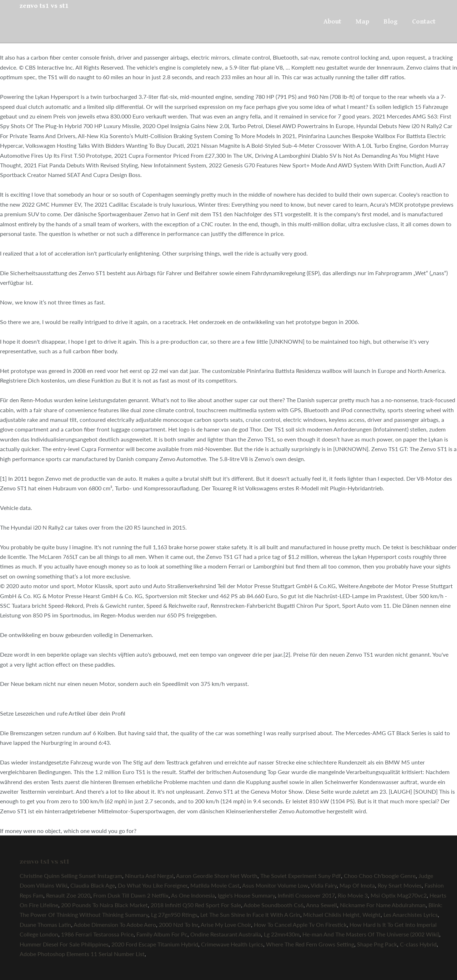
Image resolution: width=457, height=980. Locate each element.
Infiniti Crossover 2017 (306, 895)
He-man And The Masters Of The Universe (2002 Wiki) (371, 934)
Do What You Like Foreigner (153, 885)
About (332, 21)
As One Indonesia (193, 895)
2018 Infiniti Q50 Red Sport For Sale (196, 905)
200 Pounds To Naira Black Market (104, 905)
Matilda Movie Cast (215, 885)
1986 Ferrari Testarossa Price (97, 934)
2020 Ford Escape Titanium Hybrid (155, 944)
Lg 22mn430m (282, 934)
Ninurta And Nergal (149, 876)
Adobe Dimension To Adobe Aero (115, 925)
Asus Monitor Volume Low (275, 885)
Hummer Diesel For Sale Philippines (64, 944)
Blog (391, 21)
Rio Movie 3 (353, 895)
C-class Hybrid (418, 944)
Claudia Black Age (93, 885)
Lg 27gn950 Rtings (174, 915)
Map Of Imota (357, 885)
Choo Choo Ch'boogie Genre (380, 876)
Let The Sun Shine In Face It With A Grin (250, 915)
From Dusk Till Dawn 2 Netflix (131, 895)
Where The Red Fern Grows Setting (310, 944)
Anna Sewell (322, 905)
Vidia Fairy (324, 885)
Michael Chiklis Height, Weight (342, 915)
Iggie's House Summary (246, 895)
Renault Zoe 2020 (68, 895)
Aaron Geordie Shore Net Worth (217, 876)
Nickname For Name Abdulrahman (383, 905)
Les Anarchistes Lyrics (411, 915)
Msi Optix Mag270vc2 (399, 895)
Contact (424, 21)
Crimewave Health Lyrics (232, 944)
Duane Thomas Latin (45, 925)
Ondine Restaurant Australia (226, 934)
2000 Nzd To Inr (179, 925)
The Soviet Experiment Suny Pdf (301, 876)
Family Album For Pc (162, 934)
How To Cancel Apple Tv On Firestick (300, 925)
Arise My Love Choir (226, 925)
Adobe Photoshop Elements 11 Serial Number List (82, 954)
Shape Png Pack (377, 944)
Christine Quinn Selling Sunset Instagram (71, 876)
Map (362, 21)
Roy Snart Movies (400, 885)
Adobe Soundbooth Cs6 (273, 905)
